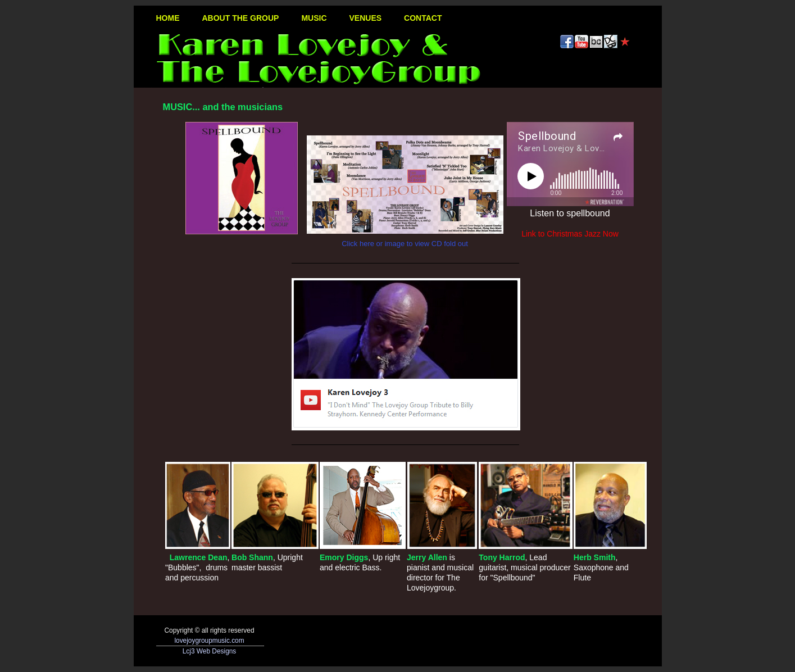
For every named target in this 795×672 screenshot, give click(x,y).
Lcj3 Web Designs (210, 651)
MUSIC (314, 18)
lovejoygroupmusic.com (209, 641)
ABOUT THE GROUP (241, 18)
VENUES (366, 18)
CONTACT (423, 18)
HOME (168, 18)
